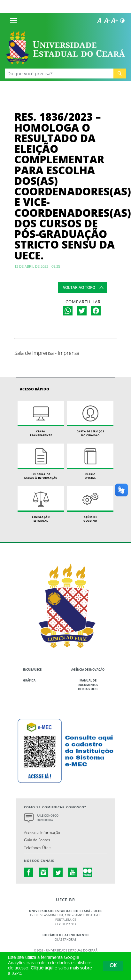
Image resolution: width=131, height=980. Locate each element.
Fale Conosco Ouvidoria (48, 818)
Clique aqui (42, 968)
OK (113, 966)
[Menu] (13, 20)
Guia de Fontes (37, 840)
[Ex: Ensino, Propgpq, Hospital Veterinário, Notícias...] (59, 73)
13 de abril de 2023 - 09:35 (37, 266)
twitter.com (58, 872)
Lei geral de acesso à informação (41, 462)
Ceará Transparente (41, 419)
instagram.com (43, 872)
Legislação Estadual (41, 504)
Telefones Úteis (38, 847)
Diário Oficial (90, 462)
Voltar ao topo (79, 287)
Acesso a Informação (42, 832)
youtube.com (73, 872)
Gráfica (29, 680)
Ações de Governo (90, 504)
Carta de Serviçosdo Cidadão (90, 419)
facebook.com (29, 872)
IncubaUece (32, 670)
